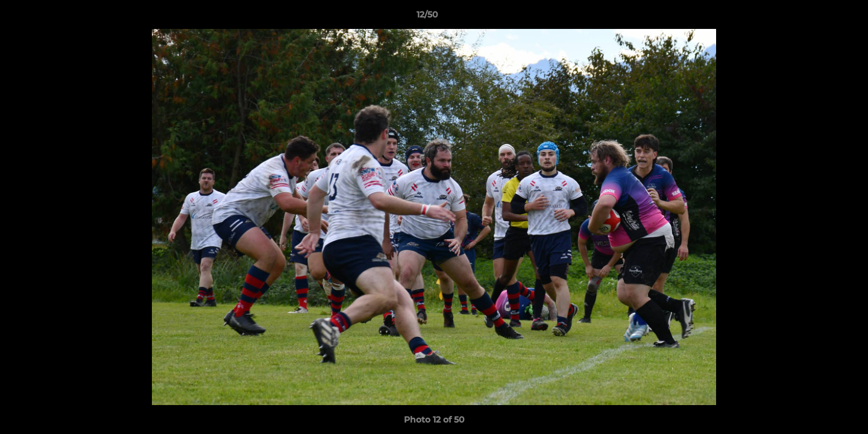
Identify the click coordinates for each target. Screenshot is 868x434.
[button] (817, 17)
